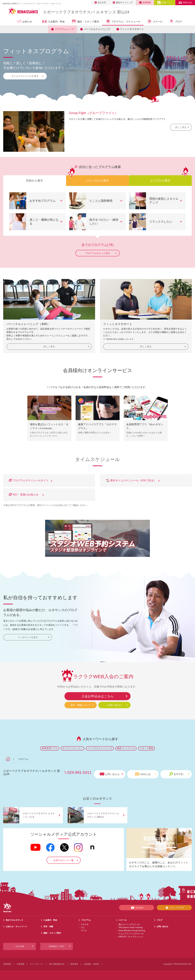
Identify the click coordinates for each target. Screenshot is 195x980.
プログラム (86, 920)
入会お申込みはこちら (97, 696)
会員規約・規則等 (91, 964)
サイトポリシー (37, 964)
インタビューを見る (33, 637)
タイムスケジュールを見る (28, 76)
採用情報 (145, 2)
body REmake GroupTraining (132, 931)
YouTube (137, 908)
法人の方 (100, 2)
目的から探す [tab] (35, 181)
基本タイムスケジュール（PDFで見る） (133, 480)
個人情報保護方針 (57, 964)
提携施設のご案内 (57, 946)
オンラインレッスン (73, 748)
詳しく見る (182, 127)
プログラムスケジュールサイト (30, 480)
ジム (83, 927)
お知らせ (24, 21)
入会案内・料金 (53, 22)
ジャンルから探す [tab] (97, 181)
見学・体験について (81, 705)
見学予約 (179, 774)
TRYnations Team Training (131, 927)
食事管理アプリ (50, 748)
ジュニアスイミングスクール (131, 934)
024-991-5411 (79, 772)
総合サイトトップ (123, 2)
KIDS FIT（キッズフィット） (131, 937)
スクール (155, 21)
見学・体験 (48, 927)
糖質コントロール (126, 748)
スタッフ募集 (146, 748)
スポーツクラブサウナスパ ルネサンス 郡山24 (86, 12)
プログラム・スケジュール (123, 21)
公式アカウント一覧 (63, 860)
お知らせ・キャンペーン (16, 927)
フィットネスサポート (132, 29)
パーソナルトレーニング (97, 29)
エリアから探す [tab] (160, 181)
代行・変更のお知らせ (26, 495)
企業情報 (20, 964)
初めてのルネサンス (15, 920)
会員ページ (165, 2)
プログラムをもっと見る (101, 253)
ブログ (175, 21)
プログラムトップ (64, 29)
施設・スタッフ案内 (85, 21)
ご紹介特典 (19, 946)
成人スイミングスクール (129, 924)
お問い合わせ (114, 705)
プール (84, 931)
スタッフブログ (174, 908)
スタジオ (85, 924)
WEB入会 (185, 2)
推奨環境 (74, 964)
